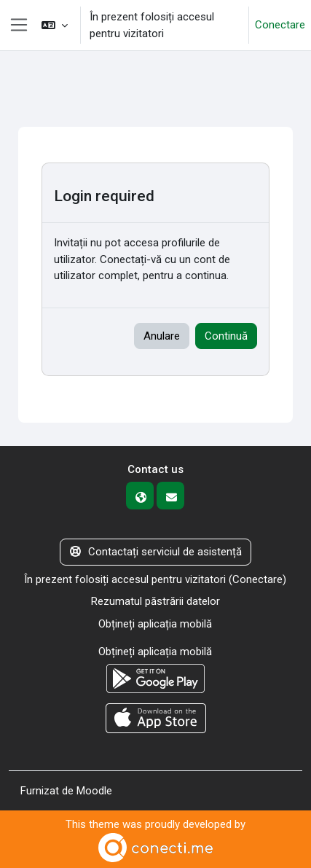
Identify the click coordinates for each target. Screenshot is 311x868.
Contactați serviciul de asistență (156, 552)
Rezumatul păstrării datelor (155, 601)
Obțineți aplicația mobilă (155, 624)
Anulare (162, 336)
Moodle (94, 791)
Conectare (280, 25)
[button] (55, 25)
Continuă (226, 336)
